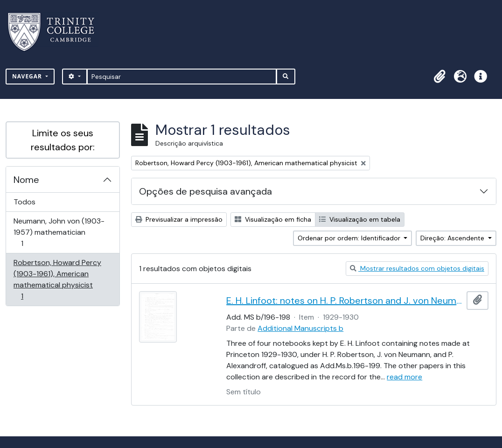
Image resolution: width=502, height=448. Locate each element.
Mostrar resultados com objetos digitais (417, 268)
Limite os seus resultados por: (63, 140)
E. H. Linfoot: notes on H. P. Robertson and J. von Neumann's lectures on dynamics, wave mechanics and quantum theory (345, 301)
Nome (26, 180)
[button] (439, 77)
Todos (24, 202)
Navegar (28, 76)
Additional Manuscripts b (300, 328)
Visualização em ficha (273, 219)
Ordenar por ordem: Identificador (350, 238)
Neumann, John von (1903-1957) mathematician (59, 232)
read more (404, 377)
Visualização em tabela (360, 219)
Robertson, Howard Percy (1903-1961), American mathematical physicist (57, 279)
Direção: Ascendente (453, 238)
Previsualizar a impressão (179, 219)
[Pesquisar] (182, 77)
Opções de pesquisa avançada (206, 191)
